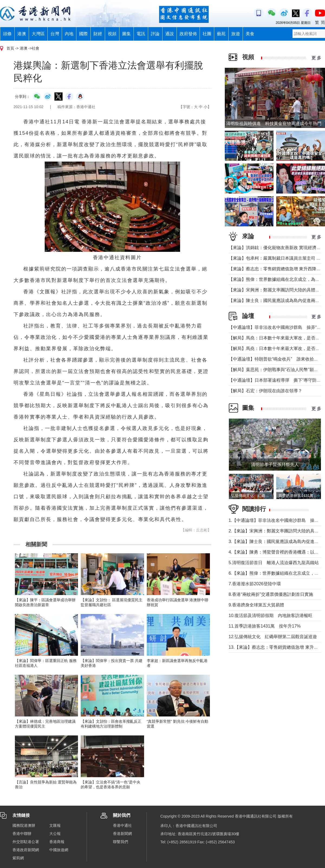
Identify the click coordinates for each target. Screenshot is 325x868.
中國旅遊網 (59, 850)
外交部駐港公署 (26, 842)
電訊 (141, 34)
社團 (207, 34)
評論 (155, 34)
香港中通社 (122, 825)
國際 (83, 34)
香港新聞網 (122, 834)
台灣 (55, 34)
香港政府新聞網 (26, 850)
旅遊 (236, 34)
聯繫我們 (121, 842)
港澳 (22, 34)
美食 (250, 34)
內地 (69, 34)
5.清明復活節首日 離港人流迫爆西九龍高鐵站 (274, 563)
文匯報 (55, 825)
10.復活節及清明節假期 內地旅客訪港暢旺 (271, 615)
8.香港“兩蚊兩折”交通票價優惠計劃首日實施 (271, 594)
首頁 (10, 48)
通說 (170, 34)
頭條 (7, 34)
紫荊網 (18, 858)
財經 (98, 34)
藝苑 (221, 34)
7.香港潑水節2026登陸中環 (255, 584)
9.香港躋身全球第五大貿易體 (256, 605)
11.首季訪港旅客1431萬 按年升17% (265, 626)
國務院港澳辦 (24, 825)
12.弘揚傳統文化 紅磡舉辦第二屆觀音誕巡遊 (273, 637)
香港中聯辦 (22, 834)
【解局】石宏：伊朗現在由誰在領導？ (265, 391)
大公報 (55, 834)
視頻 (112, 34)
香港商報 (57, 842)
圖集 (126, 34)
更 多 (316, 58)
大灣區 (38, 34)
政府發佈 (188, 34)
